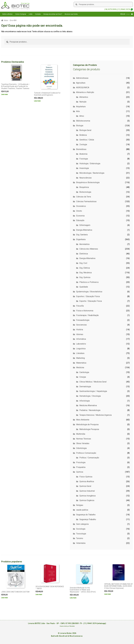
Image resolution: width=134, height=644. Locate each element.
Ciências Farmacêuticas (86, 201)
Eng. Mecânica (85, 273)
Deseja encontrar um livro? (53, 14)
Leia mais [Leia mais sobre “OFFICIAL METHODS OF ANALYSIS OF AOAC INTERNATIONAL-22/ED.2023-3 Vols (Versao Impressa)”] (108, 594)
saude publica (82, 510)
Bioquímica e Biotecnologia (88, 182)
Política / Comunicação (89, 458)
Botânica (83, 135)
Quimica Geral (85, 486)
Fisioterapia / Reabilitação (87, 315)
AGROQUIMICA (83, 87)
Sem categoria (82, 524)
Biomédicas (81, 149)
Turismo (80, 538)
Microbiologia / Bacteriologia (92, 173)
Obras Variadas (83, 443)
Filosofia (80, 306)
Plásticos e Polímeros (89, 282)
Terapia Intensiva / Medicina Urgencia (95, 415)
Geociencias (81, 325)
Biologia (80, 126)
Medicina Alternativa (88, 405)
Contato (38, 14)
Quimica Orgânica (87, 500)
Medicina (80, 367)
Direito (79, 211)
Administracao (82, 78)
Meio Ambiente (83, 420)
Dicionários (81, 206)
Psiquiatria (81, 467)
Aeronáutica (84, 244)
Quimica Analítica (87, 481)
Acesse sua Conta (71, 14)
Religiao (80, 505)
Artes (82, 116)
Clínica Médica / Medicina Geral (93, 382)
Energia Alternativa (84, 230)
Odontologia (81, 448)
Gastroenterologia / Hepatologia (93, 391)
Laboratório (81, 344)
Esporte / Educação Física (91, 301)
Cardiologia (84, 372)
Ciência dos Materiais (89, 249)
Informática (81, 339)
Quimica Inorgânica (87, 496)
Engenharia (81, 239)
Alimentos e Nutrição (85, 92)
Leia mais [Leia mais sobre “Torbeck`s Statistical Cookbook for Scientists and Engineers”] (37, 101)
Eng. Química (85, 277)
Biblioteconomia (83, 121)
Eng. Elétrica (85, 268)
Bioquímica (84, 187)
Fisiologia (84, 159)
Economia (80, 216)
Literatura (80, 353)
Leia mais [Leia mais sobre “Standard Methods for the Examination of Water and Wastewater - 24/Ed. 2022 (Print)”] (73, 598)
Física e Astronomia (85, 311)
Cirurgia (83, 377)
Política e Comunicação (86, 453)
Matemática (81, 363)
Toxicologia (81, 534)
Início (6, 20)
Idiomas (80, 334)
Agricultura (81, 83)
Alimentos (84, 97)
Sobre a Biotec (7, 14)
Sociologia (81, 529)
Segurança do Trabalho (86, 515)
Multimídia (81, 434)
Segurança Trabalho (88, 519)
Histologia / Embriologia (90, 164)
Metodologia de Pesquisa (87, 424)
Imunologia (84, 168)
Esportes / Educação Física (88, 296)
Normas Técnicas (84, 439)
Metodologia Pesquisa (89, 429)
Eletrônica (84, 254)
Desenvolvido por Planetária (67, 626)
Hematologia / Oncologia (90, 396)
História (80, 330)
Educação (80, 220)
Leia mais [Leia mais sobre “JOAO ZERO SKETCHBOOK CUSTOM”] (5, 598)
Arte (78, 111)
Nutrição (83, 102)
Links (31, 14)
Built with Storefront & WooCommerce (67, 636)
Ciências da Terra (84, 197)
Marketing (80, 358)
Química (80, 472)
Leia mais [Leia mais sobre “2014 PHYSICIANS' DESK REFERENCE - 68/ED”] (39, 595)
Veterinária (81, 543)
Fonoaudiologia (83, 320)
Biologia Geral (85, 130)
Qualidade (84, 287)
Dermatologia (85, 387)
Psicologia (81, 462)
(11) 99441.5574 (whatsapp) (95, 623)
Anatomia (83, 154)
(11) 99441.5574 (124, 9)
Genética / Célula (87, 140)
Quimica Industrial (87, 491)
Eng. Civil (83, 263)
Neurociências (85, 178)
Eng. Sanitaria (82, 235)
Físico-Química (86, 477)
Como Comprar (21, 14)
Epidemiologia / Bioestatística (89, 292)
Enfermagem (85, 225)
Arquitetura (81, 107)
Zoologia (83, 144)
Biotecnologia (85, 192)
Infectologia (85, 401)
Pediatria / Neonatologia (90, 410)
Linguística (81, 349)
